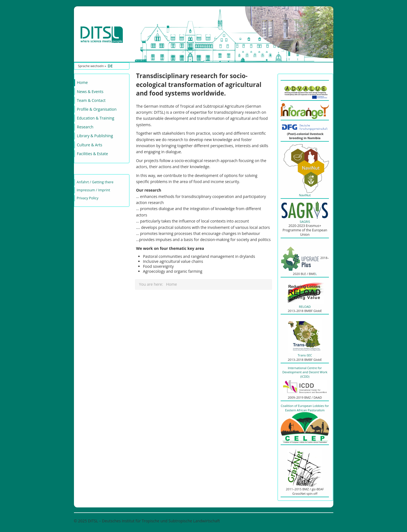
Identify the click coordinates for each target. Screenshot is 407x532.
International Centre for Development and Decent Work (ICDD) (305, 377)
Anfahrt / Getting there (95, 182)
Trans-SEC (305, 355)
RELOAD (305, 307)
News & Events (90, 92)
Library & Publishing (95, 136)
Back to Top (323, 521)
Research (85, 127)
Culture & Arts (90, 145)
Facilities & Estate (93, 154)
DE (110, 66)
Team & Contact (91, 100)
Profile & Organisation (97, 109)
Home (83, 82)
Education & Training (96, 118)
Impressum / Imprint (93, 190)
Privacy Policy (88, 198)
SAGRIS (305, 222)
